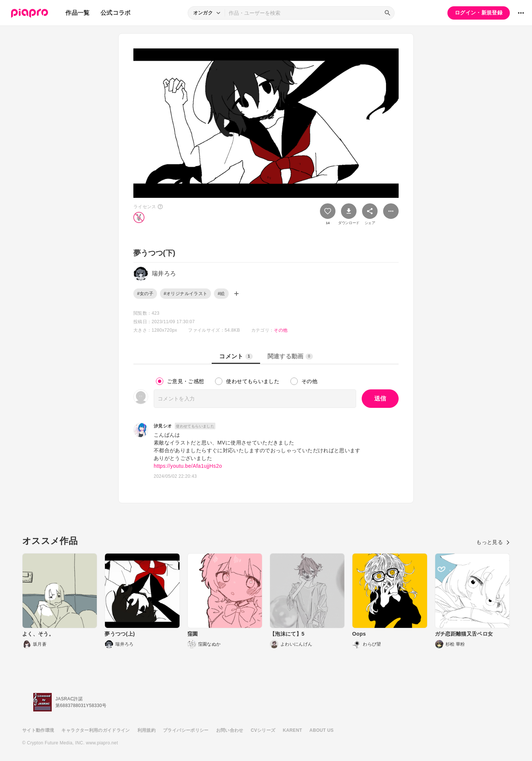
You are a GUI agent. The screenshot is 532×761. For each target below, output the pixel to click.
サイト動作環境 (38, 730)
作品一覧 (77, 13)
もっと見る (493, 542)
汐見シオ (163, 426)
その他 (281, 330)
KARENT (293, 730)
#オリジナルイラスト (185, 294)
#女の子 (145, 294)
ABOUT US (322, 730)
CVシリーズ (263, 730)
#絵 (221, 294)
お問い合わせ (230, 730)
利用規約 (146, 730)
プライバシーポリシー (186, 730)
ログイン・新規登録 (479, 13)
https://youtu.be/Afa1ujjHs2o (188, 466)
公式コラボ (116, 13)
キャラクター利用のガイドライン (96, 730)
